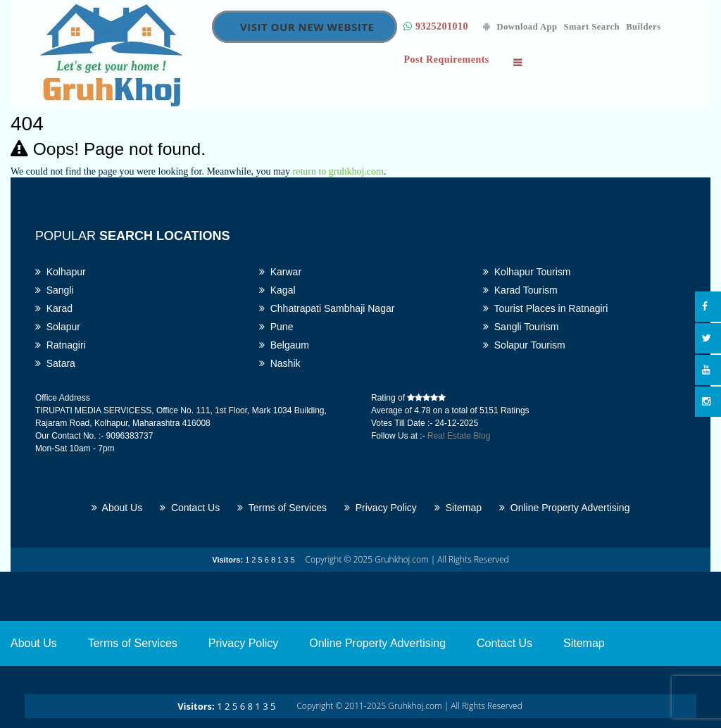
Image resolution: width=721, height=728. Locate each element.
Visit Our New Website (307, 27)
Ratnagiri (61, 345)
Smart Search (592, 27)
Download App (520, 27)
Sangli (55, 290)
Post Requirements (446, 59)
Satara (55, 363)
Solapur (58, 327)
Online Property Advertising (564, 508)
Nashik (280, 363)
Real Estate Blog (459, 436)
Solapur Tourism (524, 345)
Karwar (280, 272)
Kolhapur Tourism (527, 272)
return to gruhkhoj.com (338, 171)
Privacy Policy (381, 508)
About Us (117, 508)
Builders (644, 27)
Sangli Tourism (521, 327)
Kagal (277, 290)
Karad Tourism (520, 290)
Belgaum (284, 345)
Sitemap (458, 508)
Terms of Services (282, 508)
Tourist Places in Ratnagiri (545, 308)
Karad (54, 308)
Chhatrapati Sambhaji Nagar (327, 308)
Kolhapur (61, 272)
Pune (276, 327)
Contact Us (190, 508)
